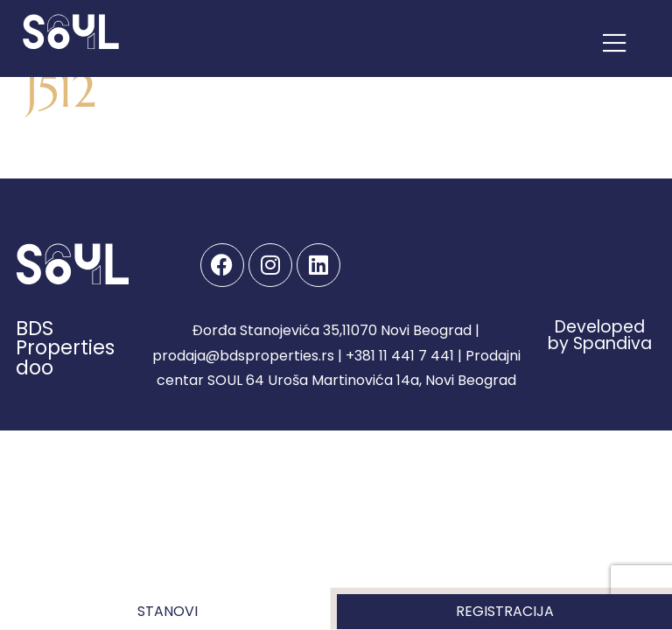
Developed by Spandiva (600, 335)
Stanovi (168, 611)
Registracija (505, 611)
